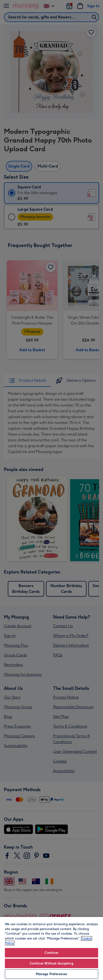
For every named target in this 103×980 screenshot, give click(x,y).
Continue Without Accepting (51, 963)
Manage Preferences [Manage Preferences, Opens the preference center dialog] (51, 974)
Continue (51, 953)
